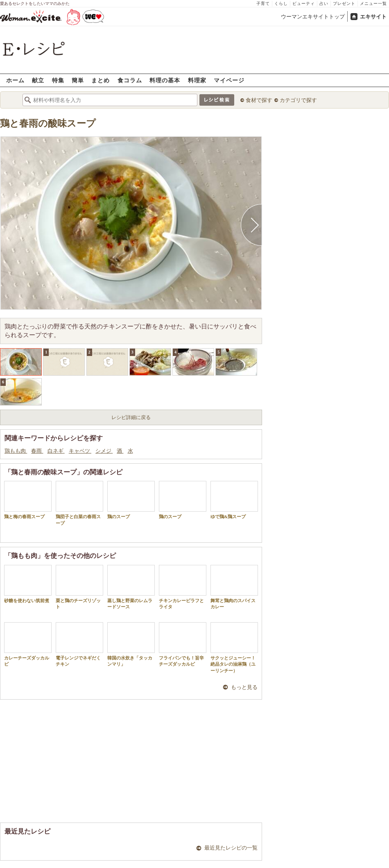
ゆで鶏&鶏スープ (234, 500)
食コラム (130, 80)
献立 (38, 80)
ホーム (15, 80)
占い (324, 3)
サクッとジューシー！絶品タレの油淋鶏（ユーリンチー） (234, 648)
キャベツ (80, 451)
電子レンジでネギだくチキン (79, 644)
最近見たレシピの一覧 (231, 848)
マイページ (229, 80)
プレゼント (344, 3)
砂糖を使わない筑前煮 (28, 584)
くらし (281, 3)
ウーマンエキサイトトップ (313, 17)
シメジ (104, 451)
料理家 (197, 80)
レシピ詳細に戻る (131, 417)
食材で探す (259, 100)
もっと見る (244, 687)
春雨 (37, 451)
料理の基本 (165, 80)
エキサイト (373, 17)
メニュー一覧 (373, 3)
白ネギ (56, 451)
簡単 (78, 80)
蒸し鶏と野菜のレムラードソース (131, 587)
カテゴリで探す (298, 100)
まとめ (101, 80)
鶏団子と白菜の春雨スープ (79, 503)
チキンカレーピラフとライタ (183, 587)
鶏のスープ (131, 500)
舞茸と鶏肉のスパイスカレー (234, 587)
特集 (58, 80)
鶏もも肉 (16, 451)
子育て (263, 3)
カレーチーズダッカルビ (28, 644)
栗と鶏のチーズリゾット (79, 587)
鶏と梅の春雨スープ (28, 500)
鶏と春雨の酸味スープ (48, 124)
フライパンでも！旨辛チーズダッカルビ (183, 644)
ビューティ (304, 3)
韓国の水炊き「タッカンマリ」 (131, 644)
